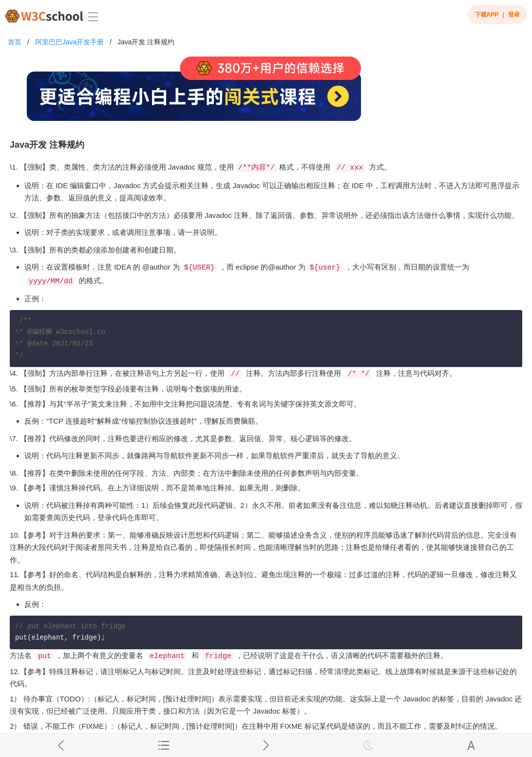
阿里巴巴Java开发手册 (70, 42)
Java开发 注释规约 (146, 42)
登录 (514, 15)
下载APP (487, 15)
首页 (15, 42)
